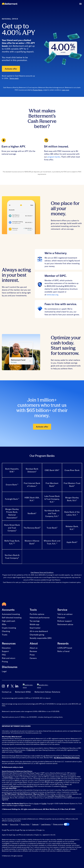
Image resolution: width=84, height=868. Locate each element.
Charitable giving (37, 635)
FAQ (4, 655)
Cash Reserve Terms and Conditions (42, 572)
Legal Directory (46, 822)
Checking (6, 631)
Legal (4, 671)
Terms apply (14, 78)
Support (5, 651)
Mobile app (34, 624)
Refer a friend (63, 651)
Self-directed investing (12, 617)
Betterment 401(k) (23, 690)
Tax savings (35, 621)
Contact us (7, 690)
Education (6, 648)
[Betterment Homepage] (10, 4)
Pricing (5, 661)
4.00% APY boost (65, 648)
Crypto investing (9, 628)
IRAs (4, 624)
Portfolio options (37, 614)
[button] (80, 4)
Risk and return (9, 658)
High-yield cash (8, 621)
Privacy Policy (25, 822)
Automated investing (11, 614)
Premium (61, 617)
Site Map (5, 822)
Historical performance (40, 617)
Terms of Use (14, 822)
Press (32, 655)
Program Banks (38, 90)
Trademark (35, 822)
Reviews (33, 651)
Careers (33, 658)
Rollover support (65, 621)
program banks (54, 157)
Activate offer (11, 69)
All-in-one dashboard (39, 631)
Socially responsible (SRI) (41, 638)
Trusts (5, 635)
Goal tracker (35, 628)
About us (34, 648)
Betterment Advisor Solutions (47, 690)
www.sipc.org (52, 295)
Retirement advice (65, 624)
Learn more (65, 90)
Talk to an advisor (65, 614)
